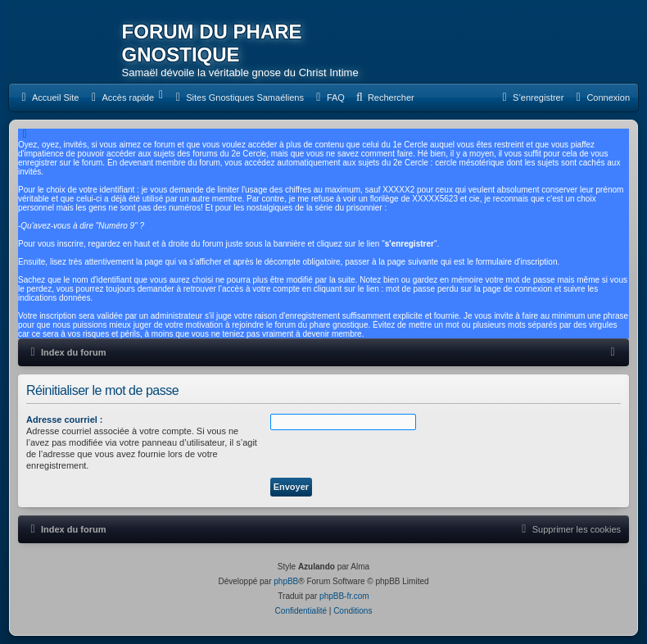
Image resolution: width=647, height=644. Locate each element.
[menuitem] (48, 98)
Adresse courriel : (65, 420)
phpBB (286, 581)
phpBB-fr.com (344, 596)
